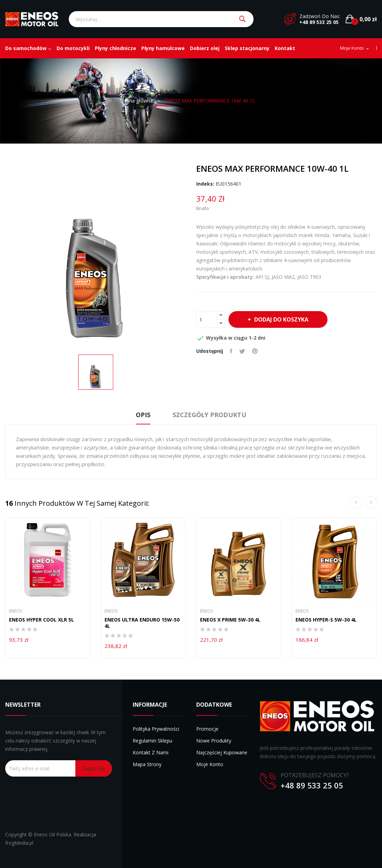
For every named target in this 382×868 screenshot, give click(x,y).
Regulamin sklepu (152, 741)
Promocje (207, 729)
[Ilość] (207, 319)
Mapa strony (147, 764)
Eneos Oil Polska (52, 834)
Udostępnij (231, 351)
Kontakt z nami (151, 752)
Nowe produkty (214, 741)
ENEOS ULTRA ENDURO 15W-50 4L (142, 623)
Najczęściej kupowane (222, 752)
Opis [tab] (143, 415)
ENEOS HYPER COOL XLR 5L (41, 620)
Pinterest (255, 351)
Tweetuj (242, 351)
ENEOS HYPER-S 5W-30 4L (326, 620)
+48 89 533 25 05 (319, 22)
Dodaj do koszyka (281, 319)
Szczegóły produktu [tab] (209, 415)
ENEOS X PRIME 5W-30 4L (230, 620)
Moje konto (210, 764)
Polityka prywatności (156, 729)
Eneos (15, 611)
